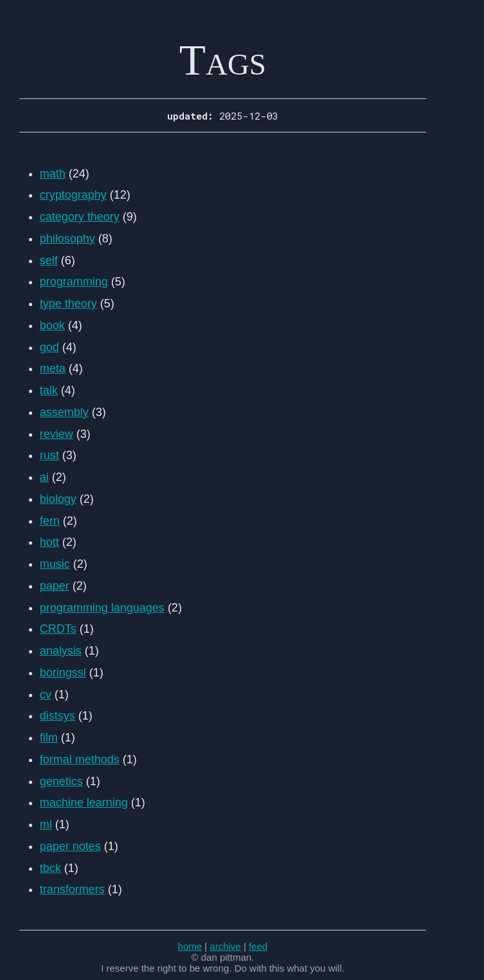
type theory (68, 304)
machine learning (84, 803)
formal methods (80, 759)
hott (49, 542)
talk (49, 390)
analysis (61, 651)
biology (58, 499)
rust (49, 455)
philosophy (67, 239)
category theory (80, 217)
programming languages (102, 608)
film (49, 738)
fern (50, 521)
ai (44, 477)
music (55, 564)
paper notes (70, 846)
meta (53, 368)
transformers (72, 889)
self (49, 260)
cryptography (73, 195)
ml (46, 824)
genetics (61, 781)
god (49, 347)
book (52, 325)
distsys (58, 716)
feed (258, 946)
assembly (64, 412)
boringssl (63, 673)
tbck (50, 868)
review (57, 434)
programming (74, 282)
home (190, 946)
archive (225, 946)
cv (46, 694)
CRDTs (58, 629)
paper (55, 586)
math (53, 174)
